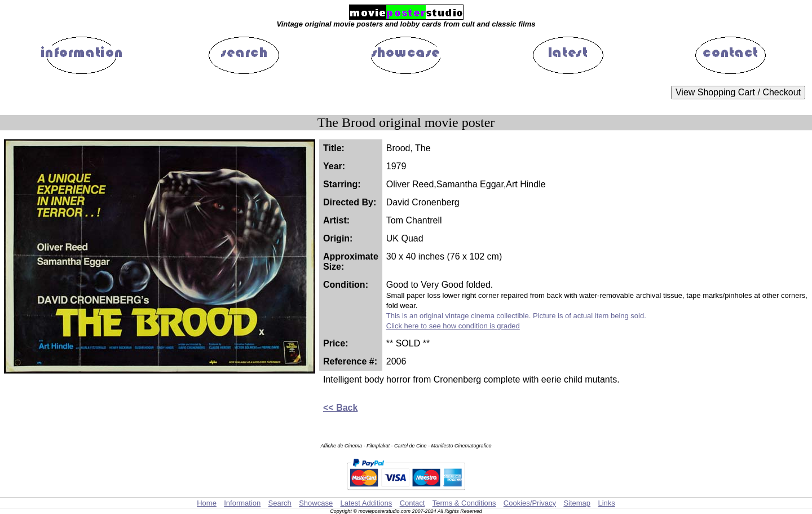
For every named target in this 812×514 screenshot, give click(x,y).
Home (207, 503)
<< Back (340, 408)
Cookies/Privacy (530, 503)
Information (242, 503)
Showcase (316, 503)
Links (606, 503)
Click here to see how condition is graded (453, 326)
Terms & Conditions (464, 503)
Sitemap (577, 503)
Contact (412, 503)
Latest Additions (366, 503)
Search (280, 503)
